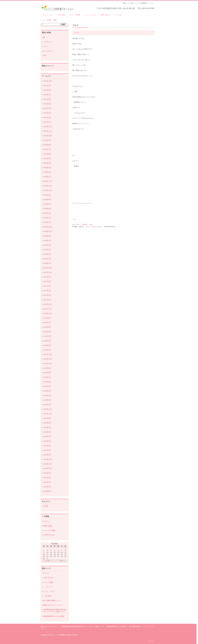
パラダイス (47, 42)
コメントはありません (94, 227)
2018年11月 (48, 231)
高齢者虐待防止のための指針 (54, 616)
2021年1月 (47, 122)
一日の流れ (61, 15)
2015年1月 (47, 405)
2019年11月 (48, 186)
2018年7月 (47, 241)
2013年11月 (48, 464)
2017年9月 (47, 277)
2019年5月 (47, 209)
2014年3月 (47, 446)
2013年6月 (47, 487)
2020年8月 (47, 145)
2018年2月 (47, 259)
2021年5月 (47, 104)
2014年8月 (47, 423)
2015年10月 (48, 364)
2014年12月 (48, 409)
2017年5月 (47, 286)
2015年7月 (47, 377)
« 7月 (47, 561)
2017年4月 (47, 291)
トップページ (48, 15)
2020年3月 (47, 168)
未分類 (85, 225)
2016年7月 (47, 323)
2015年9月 (47, 368)
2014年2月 (47, 450)
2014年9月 (47, 418)
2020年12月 (48, 127)
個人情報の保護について (52, 601)
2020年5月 (47, 158)
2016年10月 (48, 313)
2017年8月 (47, 282)
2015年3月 (47, 396)
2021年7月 (47, 95)
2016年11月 (48, 309)
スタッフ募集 (75, 15)
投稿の (48, 526)
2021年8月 (47, 90)
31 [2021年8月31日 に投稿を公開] (47, 558)
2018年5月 (47, 250)
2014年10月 (48, 414)
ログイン (47, 521)
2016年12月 (48, 304)
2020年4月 (47, 163)
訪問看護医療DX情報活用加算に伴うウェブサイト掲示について (55, 611)
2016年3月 (47, 341)
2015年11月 (48, 359)
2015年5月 (47, 386)
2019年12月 (48, 181)
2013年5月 (47, 491)
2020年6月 (47, 154)
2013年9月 (47, 473)
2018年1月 (47, 263)
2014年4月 (47, 441)
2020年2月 (47, 172)
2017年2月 (47, 300)
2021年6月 (47, 99)
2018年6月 (47, 245)
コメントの (49, 530)
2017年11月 (48, 272)
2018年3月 (47, 254)
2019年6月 (47, 204)
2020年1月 (47, 177)
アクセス (118, 15)
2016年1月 (47, 350)
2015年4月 (47, 391)
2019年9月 (47, 195)
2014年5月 (47, 437)
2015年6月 (47, 382)
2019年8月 (47, 199)
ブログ (75, 25)
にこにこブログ (90, 15)
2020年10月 (48, 136)
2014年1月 (47, 455)
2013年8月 (47, 478)
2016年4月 (47, 336)
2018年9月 (47, 236)
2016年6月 (47, 327)
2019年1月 (47, 222)
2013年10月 (48, 468)
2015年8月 (47, 373)
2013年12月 (48, 459)
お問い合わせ (105, 15)
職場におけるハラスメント (53, 605)
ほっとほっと (48, 51)
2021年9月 (47, 86)
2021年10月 (48, 81)
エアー (77, 33)
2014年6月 (47, 432)
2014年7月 (47, 427)
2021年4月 (47, 108)
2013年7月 (47, 482)
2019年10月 (48, 190)
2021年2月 (47, 117)
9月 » (62, 561)
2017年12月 (48, 268)
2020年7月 (47, 149)
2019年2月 (47, 218)
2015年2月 (47, 400)
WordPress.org (49, 535)
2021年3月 (47, 113)
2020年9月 (47, 140)
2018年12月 (48, 227)
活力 (45, 56)
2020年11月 (48, 131)
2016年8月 (47, 318)
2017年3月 (47, 295)
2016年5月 (47, 332)
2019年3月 (47, 213)
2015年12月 (48, 354)
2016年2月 (47, 345)
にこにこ (58, 8)
